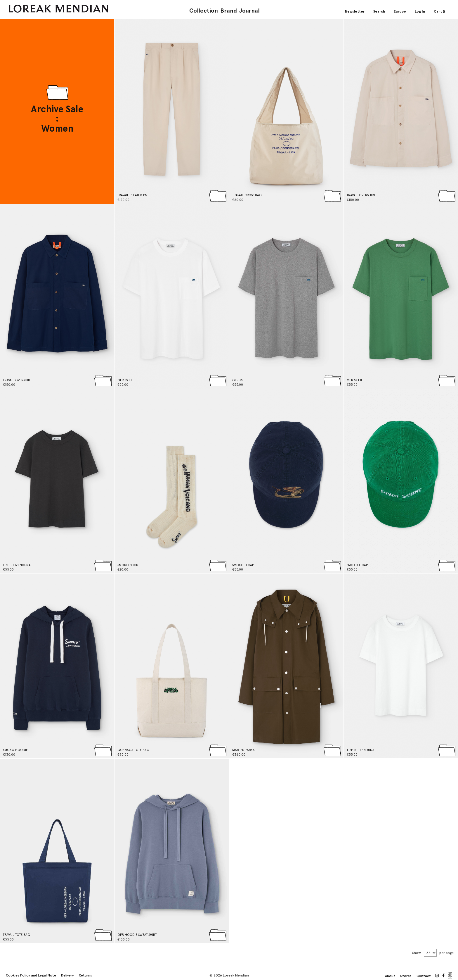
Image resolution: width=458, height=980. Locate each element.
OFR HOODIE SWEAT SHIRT (137, 935)
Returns (85, 975)
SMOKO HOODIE (15, 750)
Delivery (67, 975)
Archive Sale (57, 110)
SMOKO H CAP (243, 565)
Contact (424, 976)
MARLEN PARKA (243, 750)
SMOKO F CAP (357, 565)
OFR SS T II (125, 380)
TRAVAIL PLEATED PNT (133, 195)
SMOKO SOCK (128, 565)
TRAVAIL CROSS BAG (247, 195)
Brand (229, 11)
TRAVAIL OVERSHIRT (361, 195)
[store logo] (58, 9)
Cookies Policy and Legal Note (31, 975)
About (390, 976)
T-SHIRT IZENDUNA (17, 565)
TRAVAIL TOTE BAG (17, 935)
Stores (406, 976)
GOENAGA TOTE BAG (133, 750)
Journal (249, 11)
